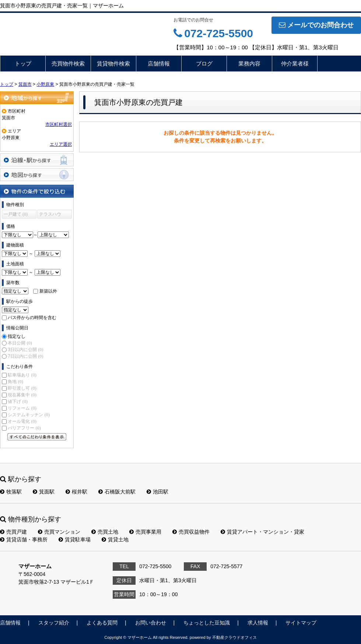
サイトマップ (301, 623)
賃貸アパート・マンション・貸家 (262, 532)
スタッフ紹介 (54, 623)
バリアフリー (24, 428)
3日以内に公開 (25, 350)
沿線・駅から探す (37, 160)
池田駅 (157, 492)
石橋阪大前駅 (117, 492)
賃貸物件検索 (113, 63)
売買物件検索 (68, 63)
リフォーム (22, 408)
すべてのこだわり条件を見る (37, 437)
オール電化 (22, 421)
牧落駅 (11, 492)
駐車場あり (22, 375)
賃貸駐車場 (75, 539)
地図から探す (37, 175)
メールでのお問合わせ (316, 25)
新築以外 (48, 291)
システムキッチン (29, 415)
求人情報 (258, 623)
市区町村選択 (59, 124)
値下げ (17, 401)
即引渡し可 (22, 388)
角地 (15, 382)
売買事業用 (145, 532)
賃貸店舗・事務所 (24, 539)
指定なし (17, 336)
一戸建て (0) (16, 214)
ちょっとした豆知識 (207, 623)
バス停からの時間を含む (32, 318)
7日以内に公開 (25, 356)
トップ (23, 63)
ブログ (204, 63)
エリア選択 (61, 144)
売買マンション (59, 532)
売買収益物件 (191, 532)
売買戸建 (13, 532)
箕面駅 (44, 492)
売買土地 (105, 532)
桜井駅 (76, 492)
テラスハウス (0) (50, 215)
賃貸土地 (115, 539)
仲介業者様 (295, 63)
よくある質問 (102, 623)
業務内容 (249, 63)
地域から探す (37, 98)
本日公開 (20, 343)
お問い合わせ (151, 623)
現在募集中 (22, 395)
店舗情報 (159, 63)
